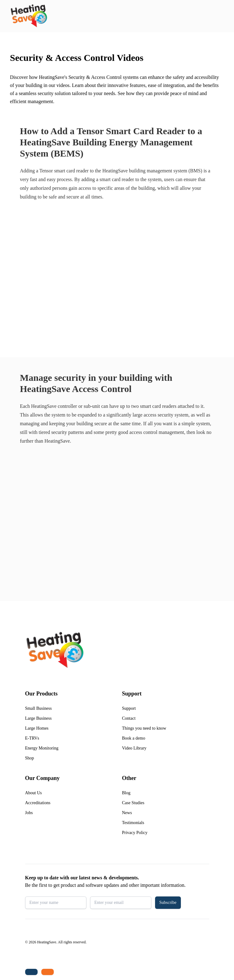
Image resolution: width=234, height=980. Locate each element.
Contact (129, 718)
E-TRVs (32, 738)
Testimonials (133, 823)
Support (129, 708)
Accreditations (38, 803)
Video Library (134, 748)
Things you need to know (144, 728)
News (127, 813)
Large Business (39, 718)
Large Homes (37, 728)
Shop (30, 758)
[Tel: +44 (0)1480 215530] (31, 972)
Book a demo (134, 738)
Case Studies (133, 803)
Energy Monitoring (42, 748)
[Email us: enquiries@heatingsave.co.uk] (48, 972)
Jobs (29, 813)
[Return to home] (29, 16)
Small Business (39, 708)
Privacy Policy (135, 833)
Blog (126, 793)
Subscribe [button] (168, 903)
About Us (34, 793)
